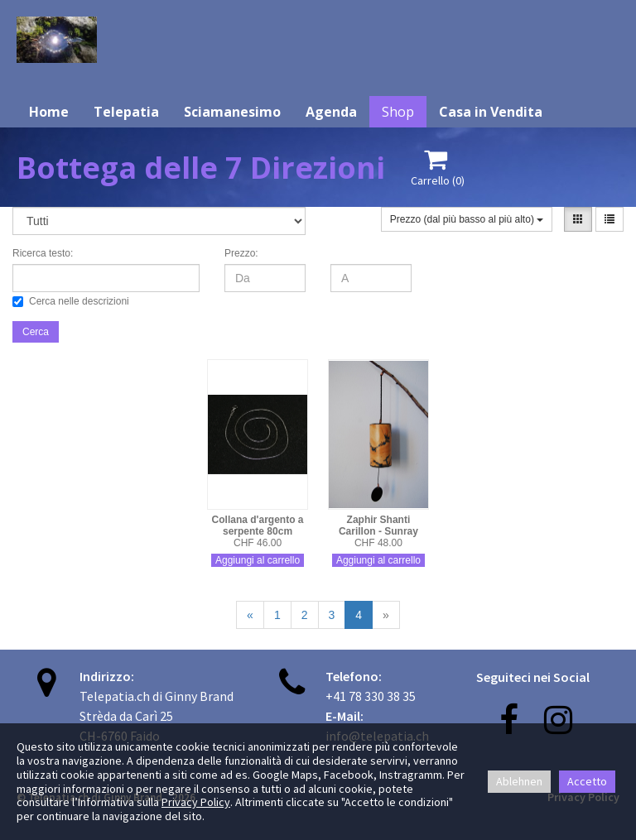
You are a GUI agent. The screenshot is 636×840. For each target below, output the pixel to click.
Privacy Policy (196, 802)
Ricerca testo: (43, 253)
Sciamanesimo (232, 112)
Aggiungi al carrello (258, 560)
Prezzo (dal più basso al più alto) (467, 219)
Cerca (36, 332)
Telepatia (126, 112)
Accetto (587, 781)
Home (49, 112)
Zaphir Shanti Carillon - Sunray (378, 526)
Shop (398, 112)
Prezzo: (241, 253)
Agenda (331, 112)
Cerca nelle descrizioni (71, 301)
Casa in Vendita (491, 112)
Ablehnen (519, 781)
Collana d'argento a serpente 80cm (258, 526)
